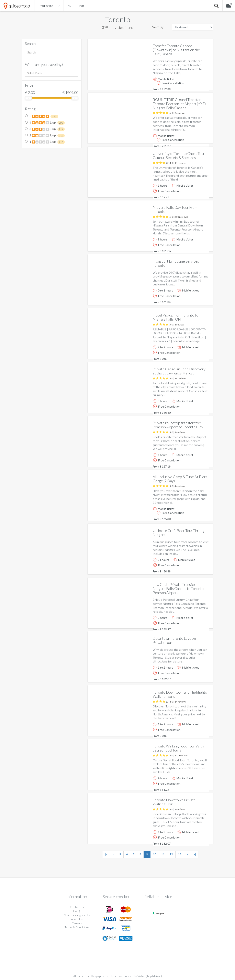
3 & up (45, 129)
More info (199, 83)
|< (106, 854)
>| (195, 854)
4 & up (45, 123)
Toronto (118, 19)
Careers (77, 923)
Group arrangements (77, 915)
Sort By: (158, 27)
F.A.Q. (77, 911)
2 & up (45, 136)
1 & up (45, 142)
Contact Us (77, 907)
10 (155, 854)
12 (171, 854)
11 (163, 854)
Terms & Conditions (77, 927)
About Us (77, 919)
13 (180, 854)
